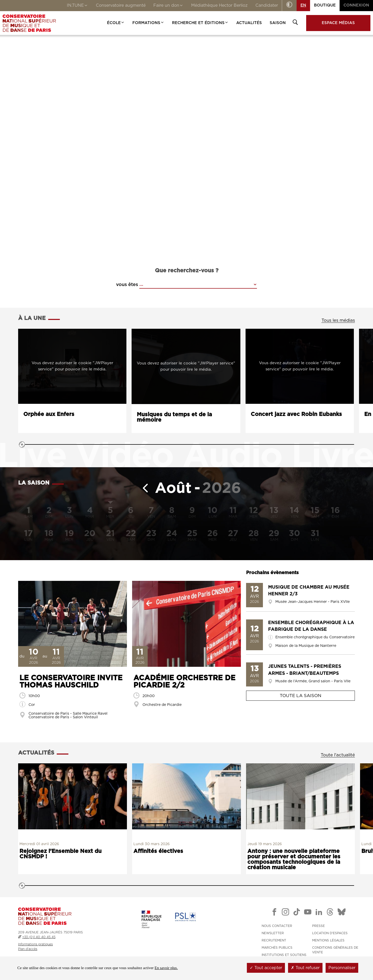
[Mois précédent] (144, 488)
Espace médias (338, 23)
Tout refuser (305, 968)
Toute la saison (300, 696)
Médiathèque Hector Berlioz (219, 5)
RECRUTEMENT (274, 940)
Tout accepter (266, 968)
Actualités (249, 23)
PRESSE (318, 926)
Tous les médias (338, 320)
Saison (278, 23)
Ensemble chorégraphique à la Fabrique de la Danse (311, 626)
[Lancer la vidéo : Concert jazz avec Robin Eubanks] (300, 366)
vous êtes (127, 285)
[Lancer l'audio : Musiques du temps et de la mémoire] (186, 366)
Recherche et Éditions (200, 23)
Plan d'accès (28, 949)
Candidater (267, 5)
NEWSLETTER (273, 933)
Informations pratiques (35, 944)
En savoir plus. (166, 968)
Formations (148, 23)
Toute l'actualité (338, 755)
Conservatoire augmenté (121, 5)
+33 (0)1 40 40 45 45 (39, 937)
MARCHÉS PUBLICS (277, 948)
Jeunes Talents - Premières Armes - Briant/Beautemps (305, 670)
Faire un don (168, 6)
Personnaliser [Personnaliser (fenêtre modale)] (342, 968)
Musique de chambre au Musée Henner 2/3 (309, 591)
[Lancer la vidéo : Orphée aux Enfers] (72, 366)
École (116, 23)
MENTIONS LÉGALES (328, 940)
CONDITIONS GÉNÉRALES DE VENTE (335, 950)
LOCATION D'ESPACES (330, 933)
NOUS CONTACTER (277, 926)
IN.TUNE (77, 6)
